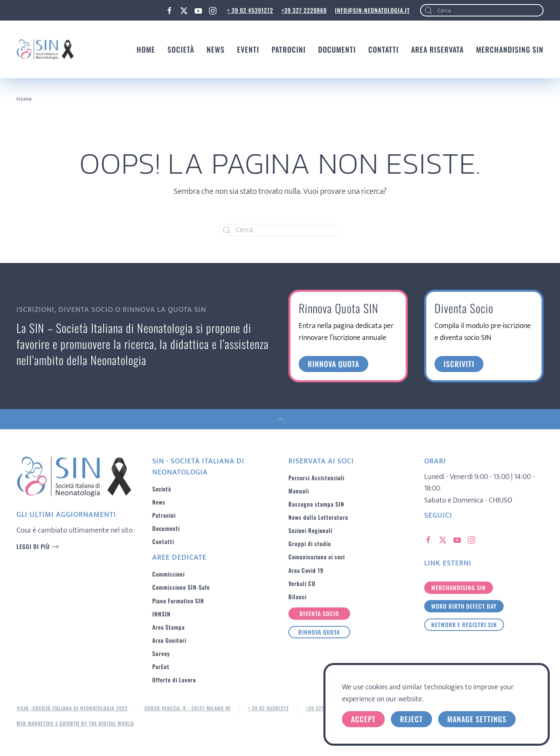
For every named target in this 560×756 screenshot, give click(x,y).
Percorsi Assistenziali (316, 478)
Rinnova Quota (319, 632)
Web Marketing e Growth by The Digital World (75, 723)
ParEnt (161, 666)
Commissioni (168, 574)
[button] (280, 419)
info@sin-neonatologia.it (372, 10)
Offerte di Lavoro (174, 680)
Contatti (383, 49)
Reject (411, 719)
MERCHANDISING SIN (510, 49)
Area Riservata (437, 49)
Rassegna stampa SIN (316, 504)
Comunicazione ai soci (317, 557)
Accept (363, 719)
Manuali (299, 491)
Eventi (248, 49)
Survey (161, 653)
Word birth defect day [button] (464, 606)
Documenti (337, 49)
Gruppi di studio (310, 543)
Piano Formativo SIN (178, 601)
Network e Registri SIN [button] (464, 625)
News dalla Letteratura (318, 517)
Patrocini (289, 49)
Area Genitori (169, 640)
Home (146, 49)
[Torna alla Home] (45, 49)
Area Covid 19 (306, 570)
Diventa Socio (319, 613)
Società (181, 49)
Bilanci (297, 597)
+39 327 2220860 (304, 10)
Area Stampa (168, 627)
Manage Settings (477, 719)
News (216, 49)
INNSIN (161, 614)
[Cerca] (482, 10)
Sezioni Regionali (310, 530)
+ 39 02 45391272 (250, 10)
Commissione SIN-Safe (181, 587)
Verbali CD (302, 583)
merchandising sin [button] (459, 587)
